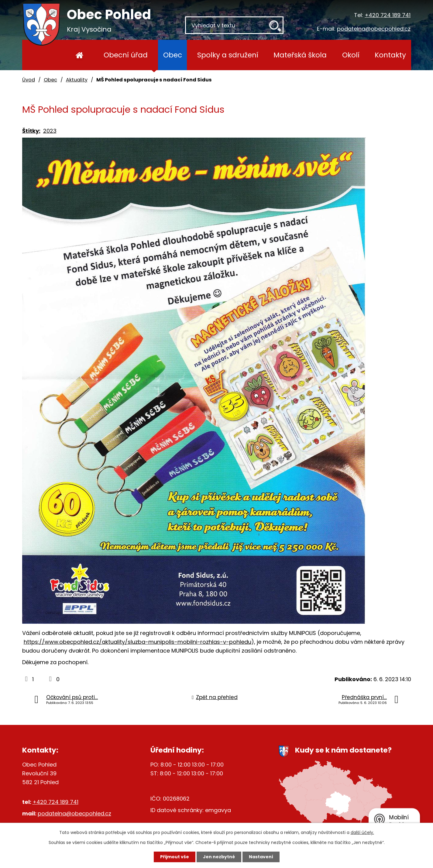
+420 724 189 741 (388, 15)
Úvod (80, 55)
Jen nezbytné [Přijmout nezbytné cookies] (219, 857)
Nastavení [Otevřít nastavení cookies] (261, 857)
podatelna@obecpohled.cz (374, 29)
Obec (173, 55)
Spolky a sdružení (228, 55)
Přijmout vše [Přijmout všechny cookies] (175, 857)
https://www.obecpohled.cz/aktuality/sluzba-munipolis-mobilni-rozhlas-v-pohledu (137, 642)
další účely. (362, 832)
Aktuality (77, 80)
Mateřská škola (300, 55)
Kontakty (390, 55)
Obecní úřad (126, 55)
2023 (50, 131)
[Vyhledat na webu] (234, 25)
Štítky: (31, 131)
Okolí (351, 55)
